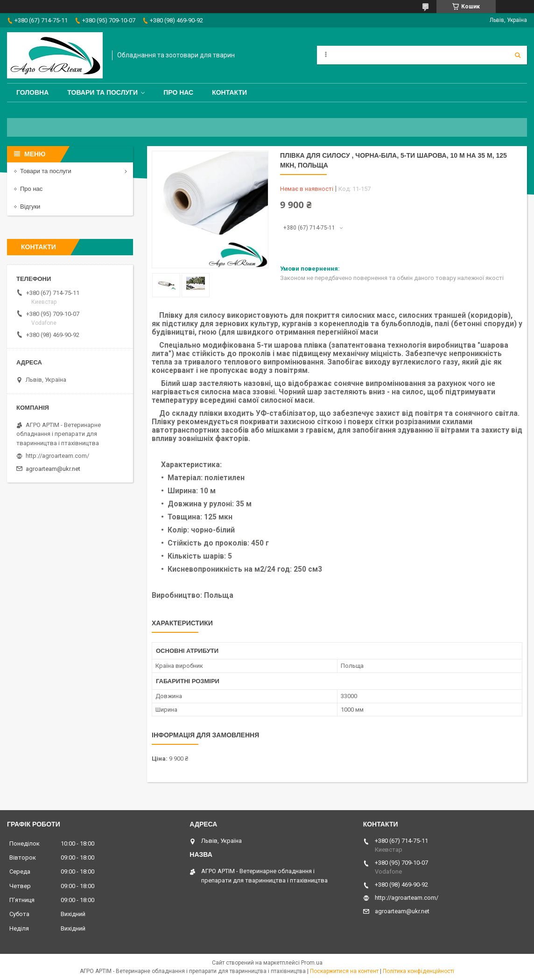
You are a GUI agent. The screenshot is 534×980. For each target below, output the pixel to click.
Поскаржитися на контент (344, 971)
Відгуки (30, 206)
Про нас (178, 92)
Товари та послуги (102, 92)
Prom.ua (312, 963)
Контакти (229, 92)
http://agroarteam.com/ (57, 456)
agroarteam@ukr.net (53, 469)
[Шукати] (518, 55)
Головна (32, 92)
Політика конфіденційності (418, 971)
